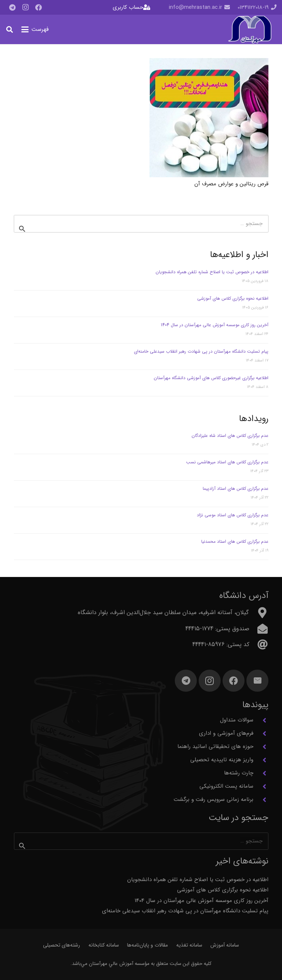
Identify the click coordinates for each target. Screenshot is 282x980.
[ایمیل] (257, 681)
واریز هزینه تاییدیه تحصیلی (222, 760)
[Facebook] (39, 7)
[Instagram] (25, 7)
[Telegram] (12, 7)
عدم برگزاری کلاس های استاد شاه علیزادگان (230, 436)
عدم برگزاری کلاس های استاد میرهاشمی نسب (227, 462)
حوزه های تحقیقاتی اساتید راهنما (215, 746)
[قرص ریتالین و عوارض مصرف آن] (209, 118)
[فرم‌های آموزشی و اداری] (261, 734)
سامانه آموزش (225, 945)
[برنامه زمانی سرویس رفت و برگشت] (261, 800)
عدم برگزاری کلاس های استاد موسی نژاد (233, 515)
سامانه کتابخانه (104, 945)
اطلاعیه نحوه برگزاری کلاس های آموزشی (233, 298)
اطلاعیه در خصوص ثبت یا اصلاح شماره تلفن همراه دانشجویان (212, 272)
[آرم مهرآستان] (250, 30)
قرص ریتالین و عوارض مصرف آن (231, 183)
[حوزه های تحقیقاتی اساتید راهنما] (261, 747)
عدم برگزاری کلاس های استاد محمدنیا (235, 541)
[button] (35, 29)
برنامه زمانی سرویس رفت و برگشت (214, 799)
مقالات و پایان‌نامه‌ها (147, 945)
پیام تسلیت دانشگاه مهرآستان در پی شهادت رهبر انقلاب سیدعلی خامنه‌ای (201, 351)
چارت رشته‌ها (239, 773)
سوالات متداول (237, 720)
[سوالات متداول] (261, 720)
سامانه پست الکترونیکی (226, 786)
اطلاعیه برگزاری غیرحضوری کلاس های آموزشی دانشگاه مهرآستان (210, 378)
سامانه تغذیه (189, 945)
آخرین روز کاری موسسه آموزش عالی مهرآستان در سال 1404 (215, 325)
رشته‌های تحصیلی (62, 945)
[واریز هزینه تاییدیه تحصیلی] (261, 760)
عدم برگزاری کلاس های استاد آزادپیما (236, 489)
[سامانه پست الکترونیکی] (261, 787)
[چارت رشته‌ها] (261, 773)
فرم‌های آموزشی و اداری (226, 733)
